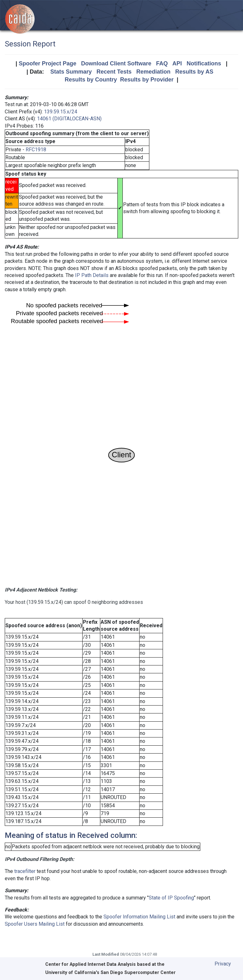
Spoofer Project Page (47, 63)
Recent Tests (114, 72)
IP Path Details (92, 275)
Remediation (153, 72)
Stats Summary (71, 72)
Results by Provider (147, 80)
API (177, 63)
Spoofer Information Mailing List (139, 917)
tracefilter (25, 871)
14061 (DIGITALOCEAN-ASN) (69, 119)
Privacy (223, 964)
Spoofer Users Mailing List (35, 924)
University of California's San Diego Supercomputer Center (110, 973)
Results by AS (194, 72)
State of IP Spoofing (171, 898)
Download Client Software (116, 63)
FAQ (162, 63)
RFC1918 (36, 150)
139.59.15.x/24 (61, 112)
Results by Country (91, 80)
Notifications (204, 63)
